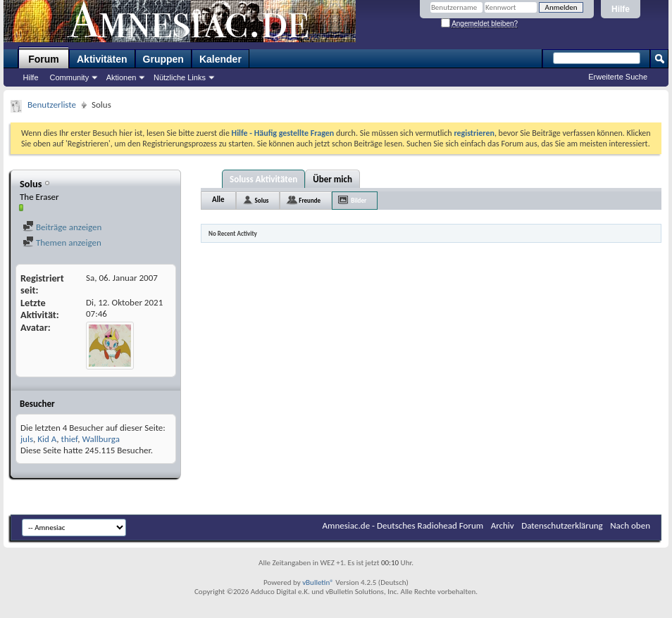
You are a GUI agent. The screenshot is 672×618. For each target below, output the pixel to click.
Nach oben (630, 525)
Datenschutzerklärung (562, 525)
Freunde (310, 200)
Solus (262, 200)
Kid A (47, 439)
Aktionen (122, 77)
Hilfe (621, 9)
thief (70, 439)
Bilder (359, 200)
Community (70, 77)
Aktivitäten (102, 59)
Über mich (332, 179)
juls (27, 439)
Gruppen (163, 59)
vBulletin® (318, 582)
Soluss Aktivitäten (263, 179)
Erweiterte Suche (618, 77)
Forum (44, 59)
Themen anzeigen (62, 242)
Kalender (220, 59)
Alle (218, 200)
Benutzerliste (52, 105)
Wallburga (100, 439)
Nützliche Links (180, 77)
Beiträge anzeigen (62, 227)
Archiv (503, 525)
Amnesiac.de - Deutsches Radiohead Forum (403, 525)
